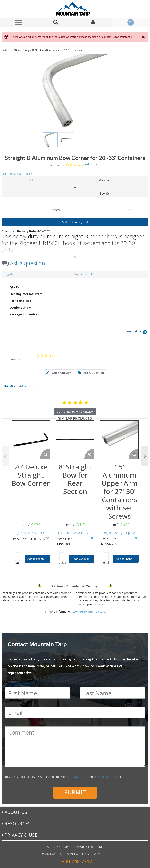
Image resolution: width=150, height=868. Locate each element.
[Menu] (18, 22)
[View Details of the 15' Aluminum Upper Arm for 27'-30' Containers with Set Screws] (119, 440)
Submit (75, 792)
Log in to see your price (17, 174)
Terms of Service (104, 777)
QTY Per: (16, 287)
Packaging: (17, 301)
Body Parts (7, 50)
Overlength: (18, 308)
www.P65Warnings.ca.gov (90, 611)
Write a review (93, 164)
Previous (5, 456)
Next (145, 456)
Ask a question (28, 263)
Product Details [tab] (83, 274)
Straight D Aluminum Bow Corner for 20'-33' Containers (53, 50)
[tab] (75, 301)
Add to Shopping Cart (75, 222)
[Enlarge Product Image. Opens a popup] (45, 454)
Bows (18, 50)
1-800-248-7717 (75, 861)
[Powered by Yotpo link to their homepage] (137, 333)
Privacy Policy (79, 777)
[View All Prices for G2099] (47, 538)
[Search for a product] (56, 22)
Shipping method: (22, 294)
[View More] (75, 257)
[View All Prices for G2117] (92, 538)
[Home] (75, 9)
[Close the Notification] (144, 37)
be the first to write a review (75, 412)
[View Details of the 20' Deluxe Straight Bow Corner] (31, 440)
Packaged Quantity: (24, 314)
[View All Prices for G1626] (136, 538)
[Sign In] (93, 22)
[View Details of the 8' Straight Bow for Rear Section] (75, 440)
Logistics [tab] (10, 274)
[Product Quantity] (130, 210)
